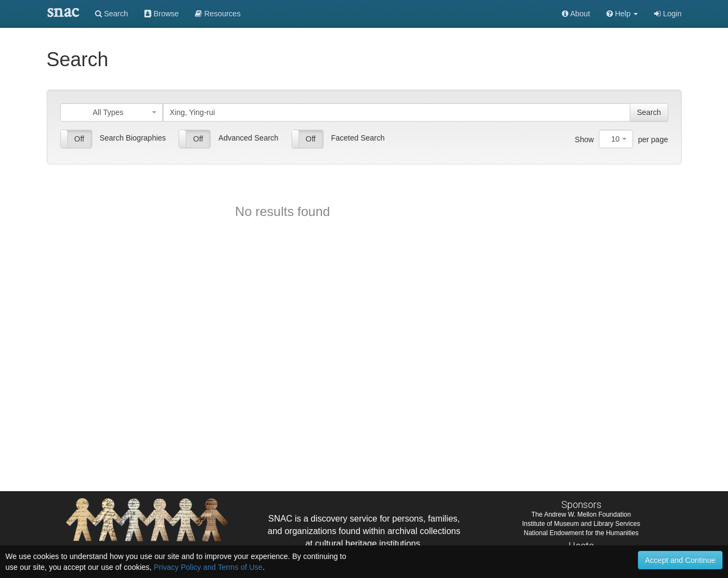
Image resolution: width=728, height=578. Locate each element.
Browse (162, 14)
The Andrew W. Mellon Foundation (581, 515)
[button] (622, 14)
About (576, 14)
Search (112, 14)
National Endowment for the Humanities (581, 533)
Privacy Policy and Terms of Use (208, 567)
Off (79, 139)
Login (668, 14)
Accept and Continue (680, 560)
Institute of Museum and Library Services (581, 524)
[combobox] (112, 112)
